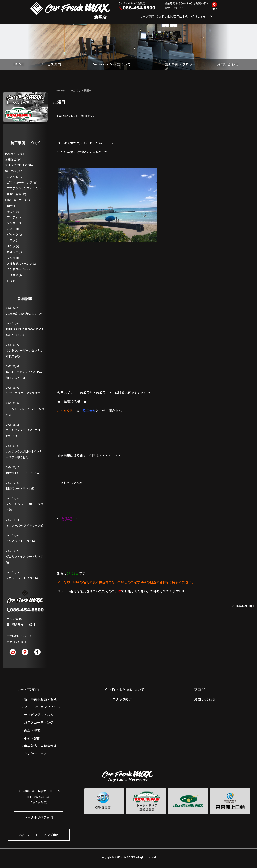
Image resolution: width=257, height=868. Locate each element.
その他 (11, 211)
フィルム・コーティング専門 (39, 835)
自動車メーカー (15, 200)
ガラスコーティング (20, 182)
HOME (19, 64)
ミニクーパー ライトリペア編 (25, 525)
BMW (10, 206)
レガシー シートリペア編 (22, 578)
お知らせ (11, 159)
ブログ (199, 689)
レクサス (13, 275)
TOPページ (59, 90)
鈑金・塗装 (32, 730)
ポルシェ (13, 252)
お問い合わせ (228, 64)
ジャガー (13, 223)
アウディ (13, 217)
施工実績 (11, 171)
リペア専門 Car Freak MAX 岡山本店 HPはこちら (173, 16)
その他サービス (35, 754)
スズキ (11, 229)
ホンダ (11, 246)
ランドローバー (17, 269)
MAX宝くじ (75, 90)
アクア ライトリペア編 (20, 541)
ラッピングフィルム (39, 715)
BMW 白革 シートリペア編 (23, 473)
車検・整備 (14, 194)
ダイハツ (13, 234)
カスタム (13, 177)
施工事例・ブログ (179, 64)
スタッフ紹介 (122, 699)
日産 (10, 281)
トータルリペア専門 (39, 817)
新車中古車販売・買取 (40, 699)
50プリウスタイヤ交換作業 (23, 393)
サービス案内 (51, 64)
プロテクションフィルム (22, 188)
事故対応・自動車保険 (40, 746)
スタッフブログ (15, 165)
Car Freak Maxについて (111, 64)
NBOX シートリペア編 (20, 488)
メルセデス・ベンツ (20, 263)
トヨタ (11, 240)
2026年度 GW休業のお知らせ (24, 314)
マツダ (11, 258)
